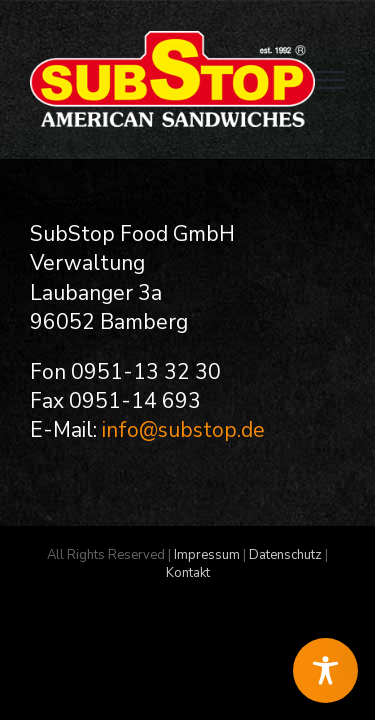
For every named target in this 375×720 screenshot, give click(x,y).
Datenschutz (285, 605)
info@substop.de (183, 430)
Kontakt (188, 623)
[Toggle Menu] (330, 80)
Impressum (207, 605)
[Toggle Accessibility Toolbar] (325, 670)
